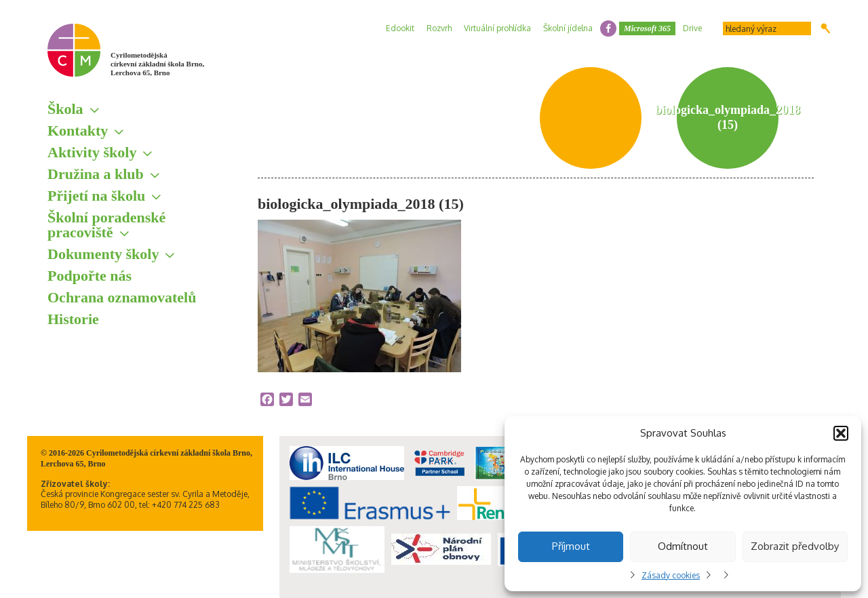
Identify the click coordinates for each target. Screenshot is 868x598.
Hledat (826, 28)
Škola (65, 109)
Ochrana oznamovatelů (122, 297)
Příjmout (571, 546)
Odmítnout (683, 546)
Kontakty (78, 131)
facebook (608, 28)
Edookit (400, 28)
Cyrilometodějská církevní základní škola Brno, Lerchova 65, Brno (157, 64)
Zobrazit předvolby (795, 546)
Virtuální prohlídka (497, 28)
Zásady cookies (671, 575)
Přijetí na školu (96, 196)
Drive (692, 28)
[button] (841, 433)
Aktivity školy (92, 152)
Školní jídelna (568, 28)
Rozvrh (439, 28)
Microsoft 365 (647, 28)
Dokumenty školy (103, 254)
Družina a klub (96, 174)
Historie (73, 319)
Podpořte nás (90, 276)
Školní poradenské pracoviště (106, 225)
